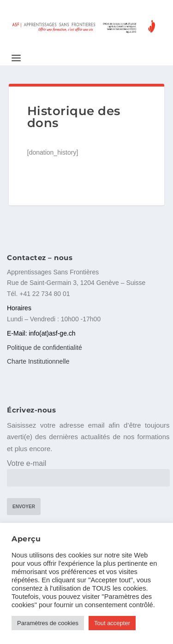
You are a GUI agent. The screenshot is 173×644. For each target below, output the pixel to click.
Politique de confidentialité (45, 348)
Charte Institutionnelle (38, 361)
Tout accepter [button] (112, 623)
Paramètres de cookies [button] (48, 623)
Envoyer (24, 507)
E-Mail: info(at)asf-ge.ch (41, 333)
